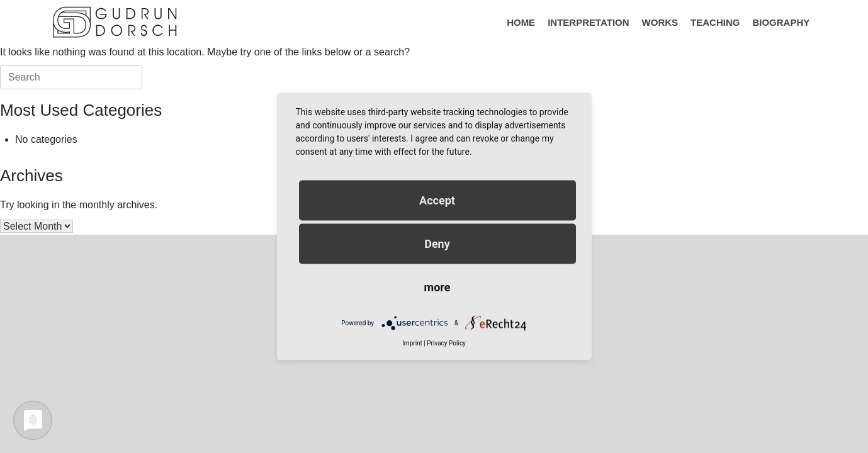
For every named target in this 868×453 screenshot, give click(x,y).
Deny (437, 244)
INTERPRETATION (588, 22)
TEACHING (715, 22)
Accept (437, 200)
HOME (521, 22)
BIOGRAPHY (781, 22)
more (437, 287)
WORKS (660, 22)
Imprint (412, 343)
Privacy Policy (446, 343)
